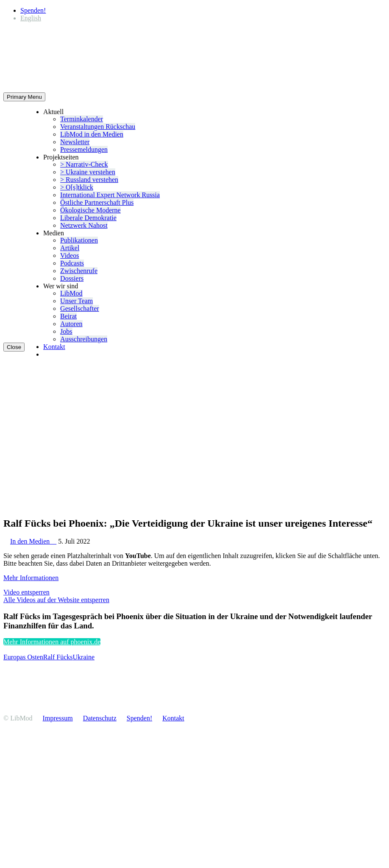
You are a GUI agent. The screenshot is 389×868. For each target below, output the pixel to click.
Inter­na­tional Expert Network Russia (110, 195)
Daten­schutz (100, 718)
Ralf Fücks (58, 657)
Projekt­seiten (61, 157)
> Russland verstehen (89, 180)
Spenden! (33, 10)
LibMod (71, 293)
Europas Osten (23, 657)
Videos (69, 255)
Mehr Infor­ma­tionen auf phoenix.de (52, 642)
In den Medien (33, 541)
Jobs (66, 331)
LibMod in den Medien (92, 134)
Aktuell (53, 112)
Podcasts (72, 263)
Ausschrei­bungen (84, 339)
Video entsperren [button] (26, 592)
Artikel (70, 248)
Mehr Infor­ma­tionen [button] (31, 578)
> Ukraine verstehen (88, 172)
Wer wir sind (61, 286)
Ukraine (84, 657)
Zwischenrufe (79, 271)
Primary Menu (24, 97)
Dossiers (72, 278)
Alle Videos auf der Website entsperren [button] (56, 600)
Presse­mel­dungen (84, 149)
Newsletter (75, 142)
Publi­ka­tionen (79, 240)
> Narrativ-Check (84, 164)
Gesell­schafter (80, 308)
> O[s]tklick (77, 187)
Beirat (68, 316)
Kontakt (54, 347)
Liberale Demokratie (88, 218)
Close (14, 347)
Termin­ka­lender (82, 119)
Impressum (58, 718)
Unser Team (76, 301)
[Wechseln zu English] (31, 18)
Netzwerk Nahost (84, 225)
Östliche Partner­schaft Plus (97, 202)
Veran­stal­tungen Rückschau (98, 127)
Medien (54, 233)
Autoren (71, 324)
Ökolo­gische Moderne (90, 210)
